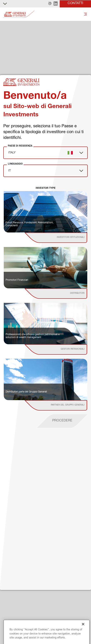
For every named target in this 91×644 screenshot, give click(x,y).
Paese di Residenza (20, 146)
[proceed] (62, 421)
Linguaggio (15, 164)
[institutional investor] (62, 238)
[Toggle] (85, 14)
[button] (50, 4)
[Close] (83, 639)
